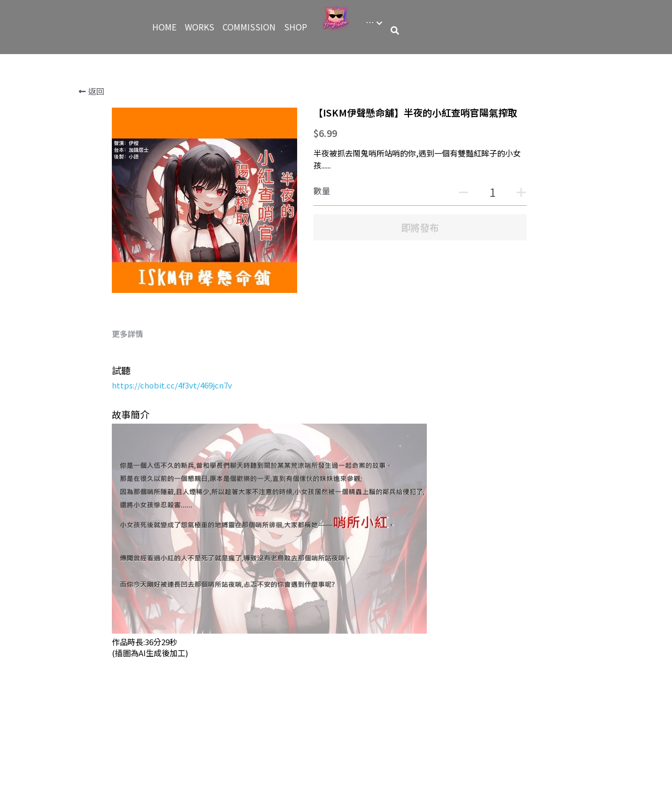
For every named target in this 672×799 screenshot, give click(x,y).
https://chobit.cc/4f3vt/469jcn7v (172, 385)
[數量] (492, 192)
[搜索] (395, 30)
